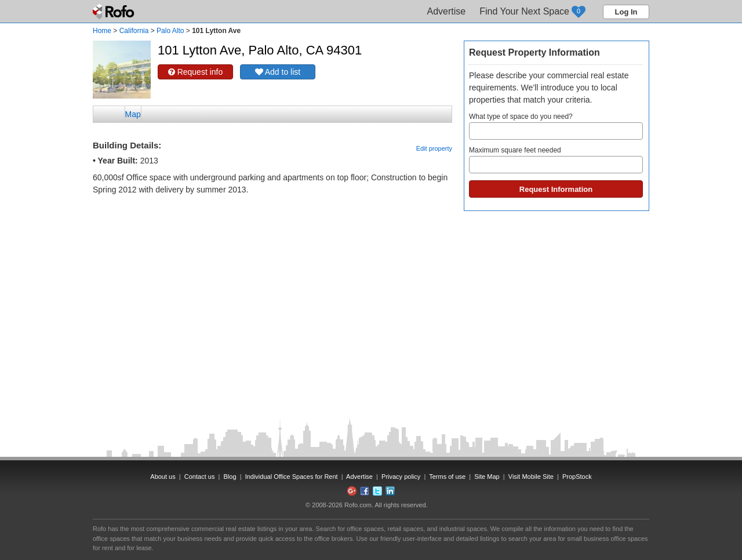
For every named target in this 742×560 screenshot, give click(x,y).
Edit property (434, 148)
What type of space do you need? (556, 126)
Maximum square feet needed (556, 160)
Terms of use (447, 477)
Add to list (278, 72)
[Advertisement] (272, 225)
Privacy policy (401, 477)
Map (133, 114)
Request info (196, 72)
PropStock (577, 477)
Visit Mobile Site (531, 477)
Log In (626, 12)
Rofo (114, 12)
